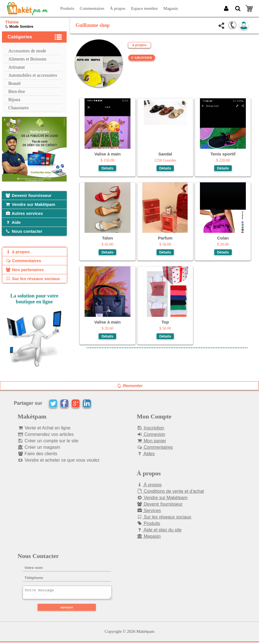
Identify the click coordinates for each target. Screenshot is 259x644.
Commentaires (92, 8)
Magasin (171, 8)
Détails (107, 168)
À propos (118, 8)
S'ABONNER (142, 58)
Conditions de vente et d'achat (162, 491)
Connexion (142, 434)
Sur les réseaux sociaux (155, 517)
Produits (67, 8)
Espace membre (144, 8)
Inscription (142, 428)
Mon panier (143, 441)
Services (140, 511)
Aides (137, 454)
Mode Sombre (19, 26)
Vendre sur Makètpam (153, 498)
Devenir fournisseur (151, 504)
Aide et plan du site (150, 530)
